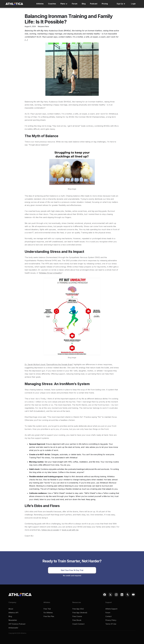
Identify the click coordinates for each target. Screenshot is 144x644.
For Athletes (48, 613)
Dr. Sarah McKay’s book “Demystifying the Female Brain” (49, 364)
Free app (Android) (80, 613)
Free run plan (49, 616)
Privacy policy (111, 620)
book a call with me (70, 530)
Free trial (47, 609)
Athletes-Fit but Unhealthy (50, 273)
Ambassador (13, 628)
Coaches (52, 4)
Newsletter (13, 620)
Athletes (40, 4)
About (11, 609)
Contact (108, 616)
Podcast (94, 4)
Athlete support (111, 609)
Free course (77, 616)
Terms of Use (111, 624)
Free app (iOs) (78, 609)
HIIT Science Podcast (17, 624)
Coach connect (78, 624)
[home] (14, 4)
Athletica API (13, 613)
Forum (75, 4)
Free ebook (77, 620)
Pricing (105, 4)
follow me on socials (50, 530)
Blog (84, 4)
